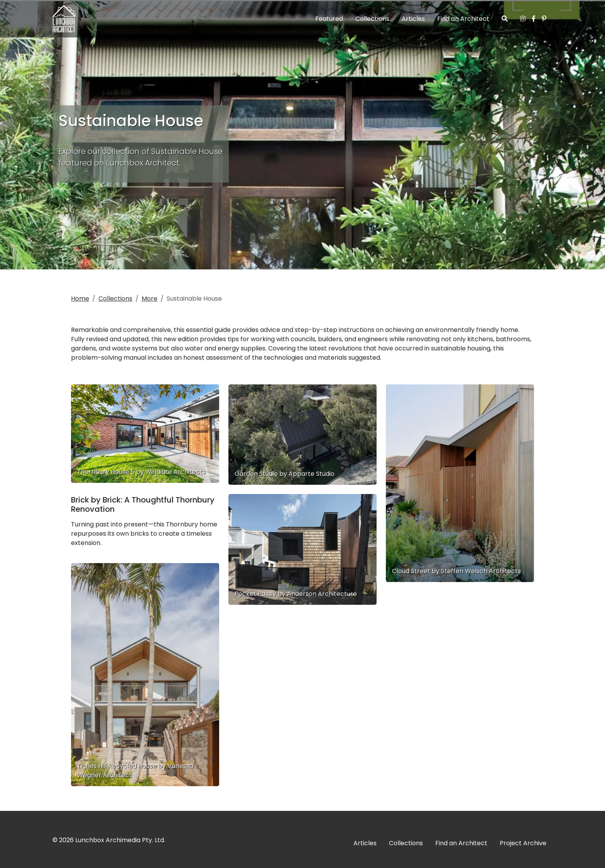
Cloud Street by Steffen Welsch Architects (456, 571)
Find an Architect (463, 19)
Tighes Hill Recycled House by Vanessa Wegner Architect (135, 771)
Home (80, 299)
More (150, 299)
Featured (329, 19)
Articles (413, 19)
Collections (372, 19)
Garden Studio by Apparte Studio (285, 474)
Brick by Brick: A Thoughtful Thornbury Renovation (143, 504)
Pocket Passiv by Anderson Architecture (296, 594)
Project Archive (523, 843)
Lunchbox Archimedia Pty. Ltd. (120, 840)
